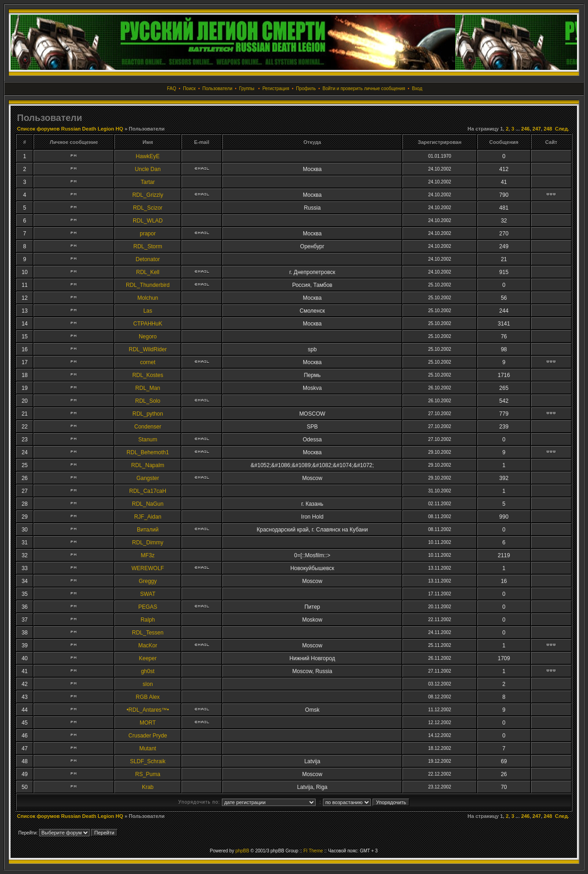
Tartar (148, 182)
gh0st (148, 671)
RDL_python (148, 414)
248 (548, 129)
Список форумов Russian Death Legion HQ (70, 129)
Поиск (189, 89)
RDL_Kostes (148, 375)
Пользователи (217, 89)
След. (562, 129)
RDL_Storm (148, 246)
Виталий (148, 530)
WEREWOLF (148, 568)
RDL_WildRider (148, 349)
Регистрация (276, 89)
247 (537, 129)
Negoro (148, 337)
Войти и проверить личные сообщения (364, 89)
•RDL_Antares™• (147, 710)
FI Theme (313, 851)
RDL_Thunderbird (148, 285)
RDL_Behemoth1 (148, 452)
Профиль (306, 89)
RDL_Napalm (148, 465)
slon (148, 684)
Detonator (148, 259)
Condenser (148, 427)
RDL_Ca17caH (148, 491)
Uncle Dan (148, 169)
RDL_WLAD (148, 221)
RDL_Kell (148, 272)
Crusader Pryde (148, 736)
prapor (148, 234)
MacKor (148, 646)
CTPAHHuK (148, 324)
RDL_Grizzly (148, 195)
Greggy (148, 581)
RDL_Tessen (148, 633)
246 (526, 129)
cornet (148, 362)
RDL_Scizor (148, 208)
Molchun (148, 298)
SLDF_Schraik (148, 761)
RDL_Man (148, 388)
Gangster (148, 478)
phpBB (242, 851)
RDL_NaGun (148, 504)
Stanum (148, 440)
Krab (148, 787)
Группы (246, 89)
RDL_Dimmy (148, 543)
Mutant (148, 748)
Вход (417, 89)
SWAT (148, 594)
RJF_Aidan (148, 517)
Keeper (148, 658)
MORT (148, 723)
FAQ (172, 89)
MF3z (148, 555)
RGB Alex (148, 697)
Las (148, 311)
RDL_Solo (148, 401)
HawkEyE (148, 156)
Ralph (148, 620)
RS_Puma (148, 774)
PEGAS (148, 607)
